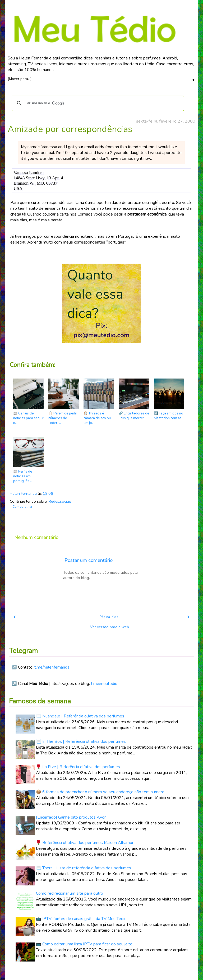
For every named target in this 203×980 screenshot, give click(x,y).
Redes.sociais (60, 501)
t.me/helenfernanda (52, 667)
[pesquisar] (97, 103)
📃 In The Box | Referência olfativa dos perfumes (81, 741)
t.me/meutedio (104, 684)
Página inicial (110, 617)
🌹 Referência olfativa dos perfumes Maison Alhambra (86, 843)
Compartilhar (22, 507)
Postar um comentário (89, 560)
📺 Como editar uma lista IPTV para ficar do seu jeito (84, 944)
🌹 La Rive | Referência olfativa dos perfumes (78, 767)
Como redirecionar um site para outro (70, 893)
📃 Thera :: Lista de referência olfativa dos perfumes (84, 868)
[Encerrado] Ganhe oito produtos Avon (71, 817)
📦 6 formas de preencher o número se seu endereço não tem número (100, 792)
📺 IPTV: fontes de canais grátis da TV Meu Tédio (81, 919)
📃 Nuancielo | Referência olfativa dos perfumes (80, 716)
